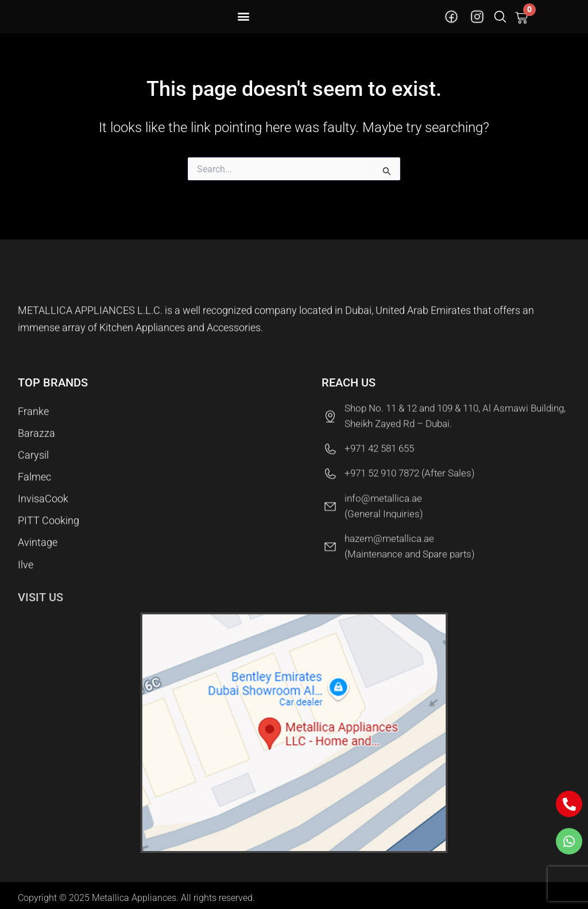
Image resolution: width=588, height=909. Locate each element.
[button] (243, 16)
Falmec (34, 484)
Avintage (38, 557)
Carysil (33, 460)
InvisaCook (43, 508)
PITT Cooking (49, 533)
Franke (33, 412)
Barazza (36, 436)
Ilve (26, 581)
